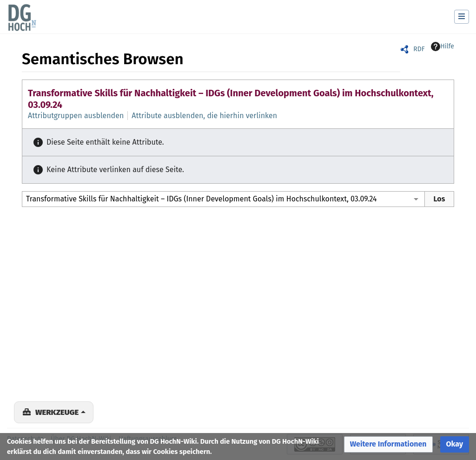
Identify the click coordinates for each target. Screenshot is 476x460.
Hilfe (443, 47)
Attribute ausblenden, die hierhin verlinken (204, 116)
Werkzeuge (57, 412)
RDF (419, 49)
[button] (388, 444)
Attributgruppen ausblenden (76, 116)
